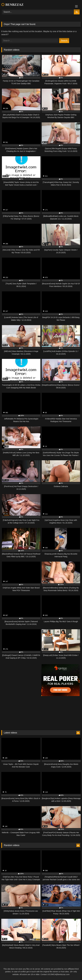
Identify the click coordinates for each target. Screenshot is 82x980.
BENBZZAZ (12, 5)
